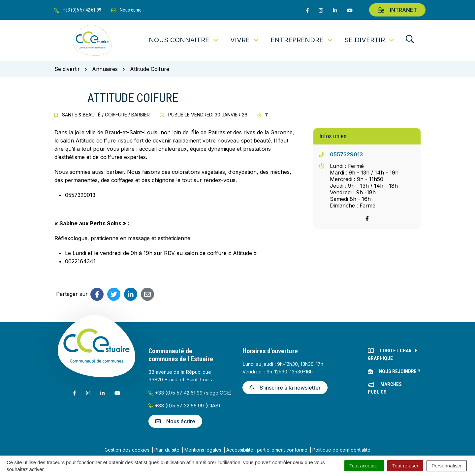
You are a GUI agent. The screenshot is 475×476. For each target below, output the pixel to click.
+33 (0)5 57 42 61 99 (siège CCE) (190, 393)
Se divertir (370, 40)
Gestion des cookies (127, 450)
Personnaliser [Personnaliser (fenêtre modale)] (447, 466)
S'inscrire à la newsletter (285, 388)
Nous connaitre (184, 40)
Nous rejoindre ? (400, 371)
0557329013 (346, 154)
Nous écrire (175, 421)
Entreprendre (302, 40)
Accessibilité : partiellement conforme (267, 450)
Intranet (397, 10)
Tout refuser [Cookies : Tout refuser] (405, 466)
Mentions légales (203, 450)
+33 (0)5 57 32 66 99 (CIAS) (184, 406)
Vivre (245, 40)
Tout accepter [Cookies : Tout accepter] (364, 466)
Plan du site (167, 450)
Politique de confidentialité (341, 450)
